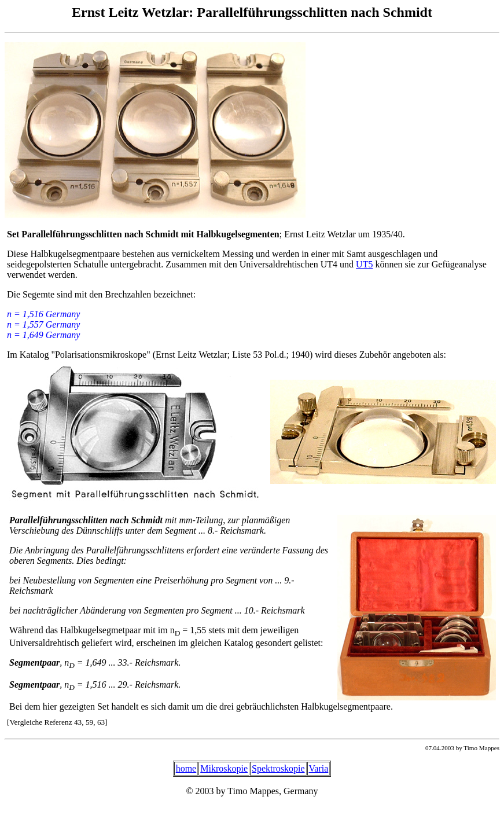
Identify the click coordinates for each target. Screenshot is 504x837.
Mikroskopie (224, 768)
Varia (319, 768)
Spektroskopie (278, 768)
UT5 (364, 264)
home (186, 768)
